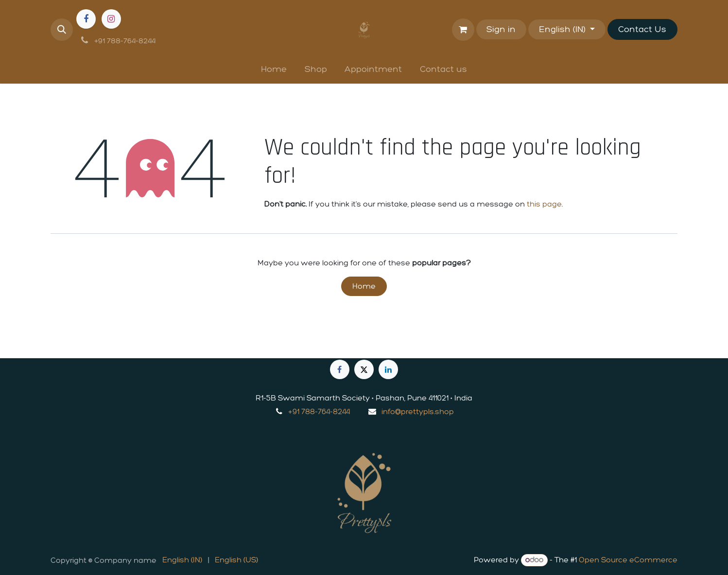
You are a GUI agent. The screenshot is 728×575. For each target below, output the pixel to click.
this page (544, 204)
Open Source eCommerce (628, 560)
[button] (62, 30)
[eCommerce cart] (463, 30)
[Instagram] (111, 19)
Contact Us (642, 29)
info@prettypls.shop (418, 411)
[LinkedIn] (388, 369)
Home (364, 286)
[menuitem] (274, 69)
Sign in (501, 29)
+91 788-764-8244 (319, 411)
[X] (364, 369)
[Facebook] (86, 19)
